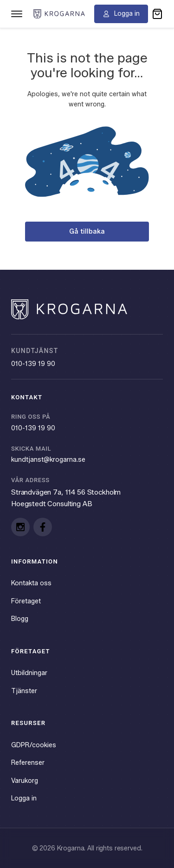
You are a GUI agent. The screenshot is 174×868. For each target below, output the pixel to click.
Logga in (24, 798)
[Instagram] (20, 527)
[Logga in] (121, 14)
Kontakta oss (31, 583)
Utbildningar (29, 673)
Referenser (28, 763)
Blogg (20, 619)
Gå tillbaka (87, 231)
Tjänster (24, 691)
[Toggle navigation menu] (17, 14)
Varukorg (25, 781)
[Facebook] (43, 527)
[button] (157, 14)
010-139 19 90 (33, 364)
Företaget (26, 601)
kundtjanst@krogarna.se (48, 459)
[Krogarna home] (59, 14)
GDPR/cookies (34, 745)
